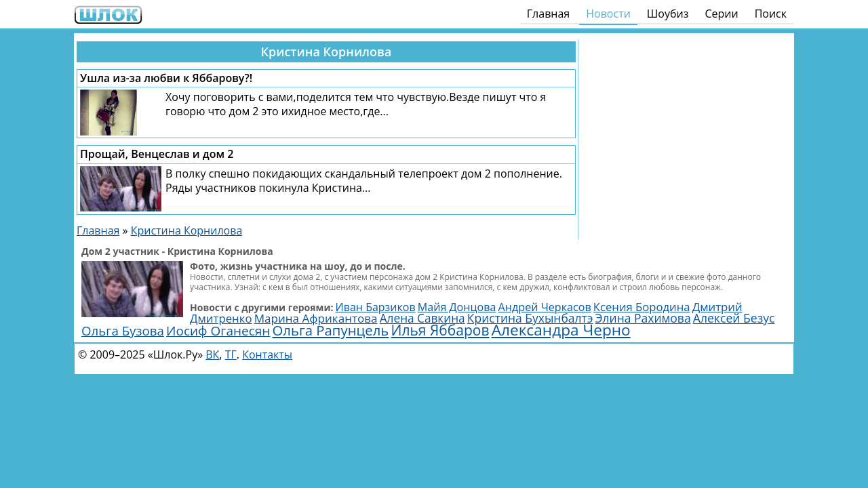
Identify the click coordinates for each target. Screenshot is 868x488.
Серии (721, 14)
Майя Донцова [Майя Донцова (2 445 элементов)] (457, 307)
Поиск (771, 14)
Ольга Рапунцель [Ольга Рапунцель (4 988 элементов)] (331, 330)
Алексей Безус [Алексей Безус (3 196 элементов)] (734, 318)
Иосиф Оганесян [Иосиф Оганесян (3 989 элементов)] (218, 331)
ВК (212, 354)
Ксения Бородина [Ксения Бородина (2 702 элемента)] (642, 307)
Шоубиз (668, 14)
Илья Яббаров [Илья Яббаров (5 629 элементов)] (440, 330)
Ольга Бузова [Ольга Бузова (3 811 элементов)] (123, 330)
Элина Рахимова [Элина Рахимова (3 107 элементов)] (643, 318)
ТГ (231, 354)
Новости (608, 14)
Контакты (267, 354)
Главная (548, 14)
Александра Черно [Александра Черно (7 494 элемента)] (561, 330)
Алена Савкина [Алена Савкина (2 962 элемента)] (422, 318)
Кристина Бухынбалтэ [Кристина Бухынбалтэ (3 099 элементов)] (530, 318)
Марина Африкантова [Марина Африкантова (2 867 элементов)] (316, 318)
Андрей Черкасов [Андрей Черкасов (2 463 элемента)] (545, 307)
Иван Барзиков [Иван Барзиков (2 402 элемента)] (376, 307)
